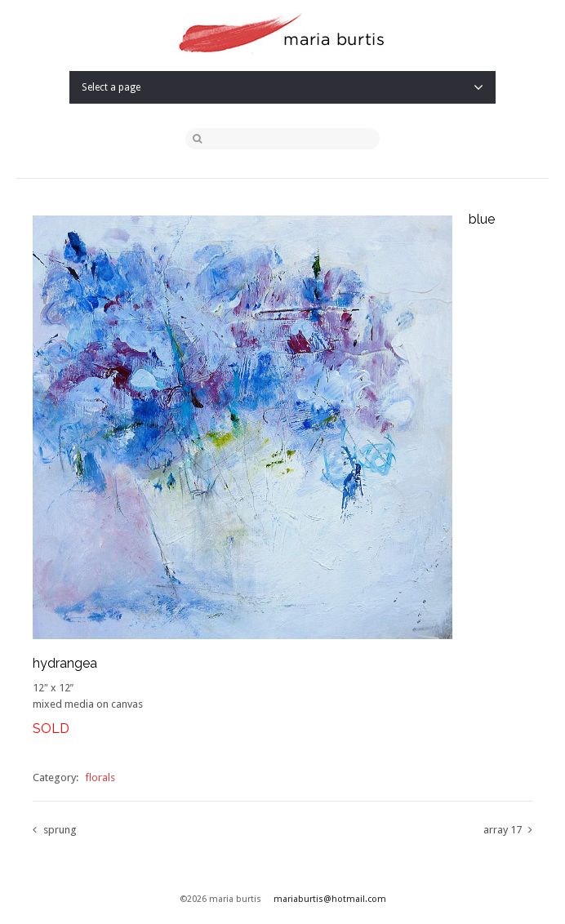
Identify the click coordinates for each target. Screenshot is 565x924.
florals (100, 777)
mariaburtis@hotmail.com (330, 899)
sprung (60, 830)
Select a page (282, 87)
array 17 (503, 830)
